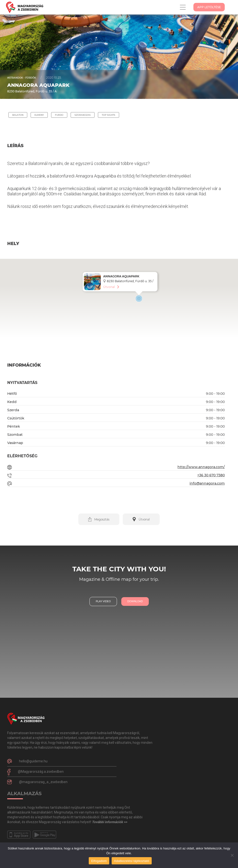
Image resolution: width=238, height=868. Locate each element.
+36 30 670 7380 (211, 475)
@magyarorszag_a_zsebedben (43, 782)
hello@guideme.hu (33, 761)
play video (103, 601)
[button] (99, 519)
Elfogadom (99, 861)
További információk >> (109, 822)
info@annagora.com (207, 483)
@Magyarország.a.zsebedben (41, 772)
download (135, 601)
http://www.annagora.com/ (201, 467)
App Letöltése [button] (209, 7)
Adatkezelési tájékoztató (132, 861)
